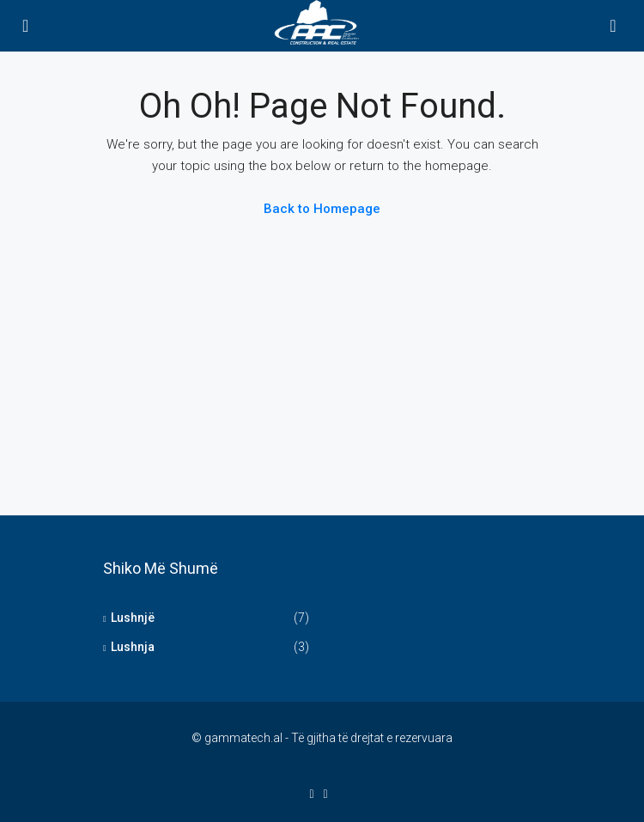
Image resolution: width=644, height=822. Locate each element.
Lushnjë (133, 618)
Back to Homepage (322, 209)
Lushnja (133, 647)
